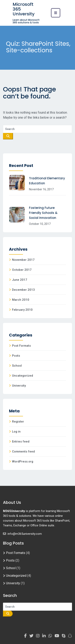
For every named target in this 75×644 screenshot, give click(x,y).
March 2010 (21, 300)
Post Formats (21, 346)
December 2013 (23, 290)
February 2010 (22, 310)
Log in (16, 432)
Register (18, 422)
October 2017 (22, 270)
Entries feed (21, 442)
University (19, 386)
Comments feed (23, 451)
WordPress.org (23, 461)
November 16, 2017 (41, 189)
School (17, 366)
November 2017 (23, 260)
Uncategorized (22, 376)
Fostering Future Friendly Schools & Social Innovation (43, 213)
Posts (16, 356)
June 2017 (20, 280)
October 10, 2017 (40, 224)
